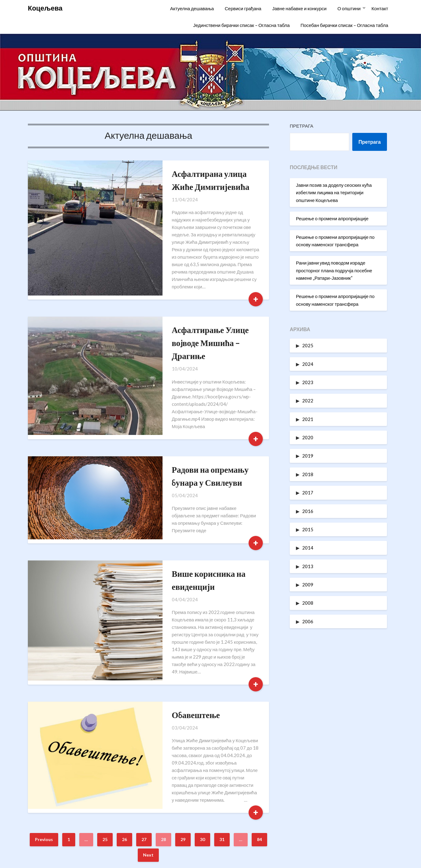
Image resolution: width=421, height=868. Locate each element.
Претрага (302, 126)
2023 (308, 382)
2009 (308, 585)
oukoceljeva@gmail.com (95, 831)
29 (183, 732)
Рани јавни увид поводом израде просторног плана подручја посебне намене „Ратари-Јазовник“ (334, 270)
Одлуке (331, 831)
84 (259, 732)
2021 (308, 419)
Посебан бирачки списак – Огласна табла (344, 25)
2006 (308, 621)
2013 (308, 566)
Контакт (380, 8)
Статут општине (331, 817)
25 (105, 732)
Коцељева (45, 8)
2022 (308, 401)
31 (222, 732)
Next (148, 747)
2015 (308, 529)
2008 (308, 603)
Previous (44, 732)
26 (124, 732)
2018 (308, 474)
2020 (308, 437)
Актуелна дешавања (192, 8)
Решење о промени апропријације (332, 218)
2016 (308, 511)
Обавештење (158, 622)
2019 (308, 456)
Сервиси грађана (243, 8)
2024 (308, 364)
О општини (349, 8)
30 (202, 732)
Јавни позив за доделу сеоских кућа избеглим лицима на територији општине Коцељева (334, 193)
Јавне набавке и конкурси (299, 8)
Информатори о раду (331, 804)
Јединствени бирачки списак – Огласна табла (241, 25)
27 (144, 732)
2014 (308, 548)
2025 (308, 345)
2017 (308, 493)
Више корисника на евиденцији (193, 516)
